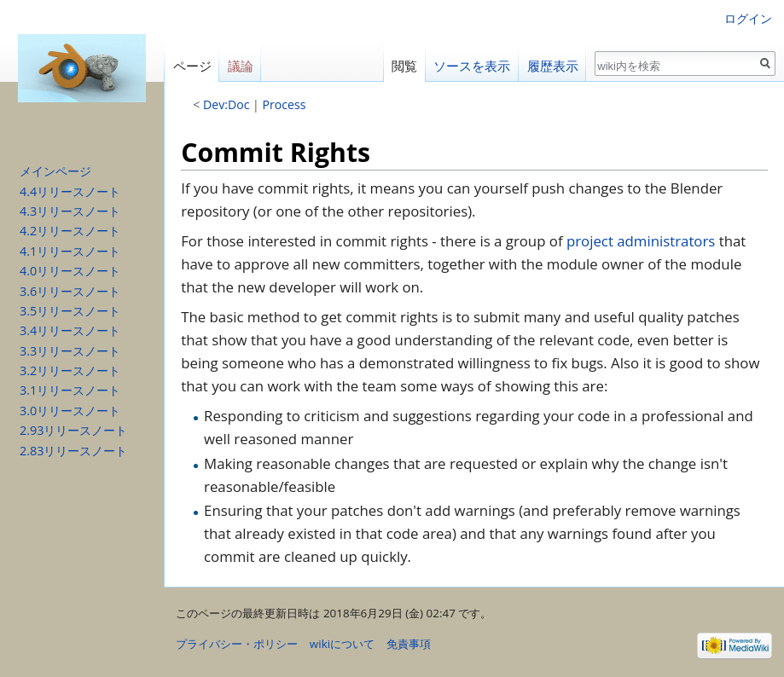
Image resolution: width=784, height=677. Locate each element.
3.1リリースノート (70, 390)
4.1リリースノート (70, 251)
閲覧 (404, 66)
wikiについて (342, 644)
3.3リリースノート (70, 351)
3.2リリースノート (70, 370)
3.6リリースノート (70, 291)
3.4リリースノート (70, 330)
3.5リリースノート (70, 311)
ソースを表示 (472, 66)
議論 (241, 66)
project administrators (641, 241)
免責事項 (409, 644)
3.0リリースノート (70, 411)
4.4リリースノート (70, 191)
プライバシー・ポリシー (237, 644)
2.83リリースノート (73, 451)
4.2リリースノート (70, 231)
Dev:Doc (226, 104)
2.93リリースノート (73, 430)
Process (285, 104)
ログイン (748, 18)
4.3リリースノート (70, 211)
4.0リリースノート (70, 271)
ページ (192, 66)
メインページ (55, 171)
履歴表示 (553, 66)
